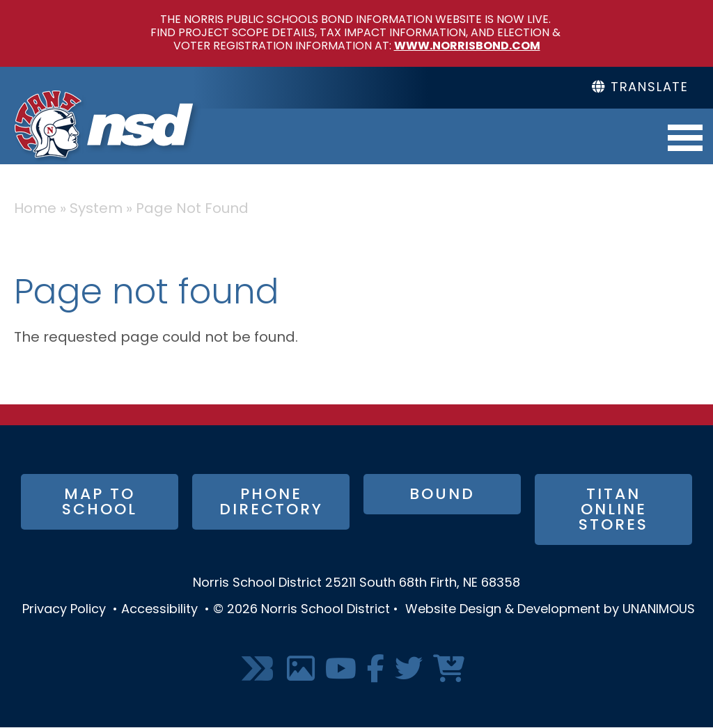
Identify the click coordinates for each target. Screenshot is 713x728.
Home (35, 209)
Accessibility (159, 610)
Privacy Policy (64, 610)
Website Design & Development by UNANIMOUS (550, 610)
